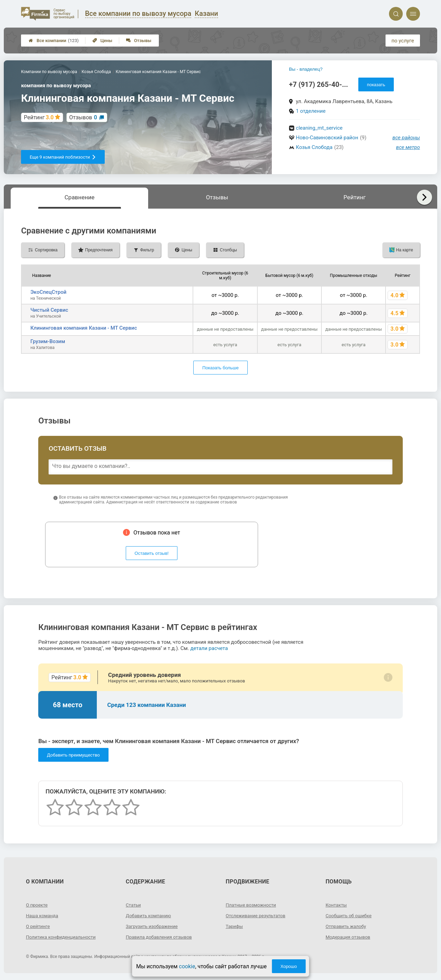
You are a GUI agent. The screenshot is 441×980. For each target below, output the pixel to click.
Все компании (54, 41)
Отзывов (83, 117)
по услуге (403, 41)
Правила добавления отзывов (160, 937)
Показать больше (220, 368)
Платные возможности (252, 905)
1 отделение (311, 111)
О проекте (37, 905)
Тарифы (235, 926)
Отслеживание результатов (257, 916)
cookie (187, 966)
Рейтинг (355, 197)
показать (376, 85)
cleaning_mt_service (319, 128)
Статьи (134, 905)
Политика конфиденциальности (62, 937)
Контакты (337, 905)
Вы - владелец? (306, 69)
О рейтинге (38, 926)
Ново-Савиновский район (327, 138)
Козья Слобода (314, 147)
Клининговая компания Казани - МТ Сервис (84, 328)
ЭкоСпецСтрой (48, 292)
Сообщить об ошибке (350, 916)
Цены (102, 41)
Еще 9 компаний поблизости (63, 157)
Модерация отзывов (349, 937)
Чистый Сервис (49, 310)
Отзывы (139, 41)
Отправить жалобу (347, 926)
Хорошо (289, 966)
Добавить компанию (149, 916)
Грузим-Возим (48, 341)
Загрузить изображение (153, 926)
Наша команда (43, 916)
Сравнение (79, 197)
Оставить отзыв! (152, 553)
